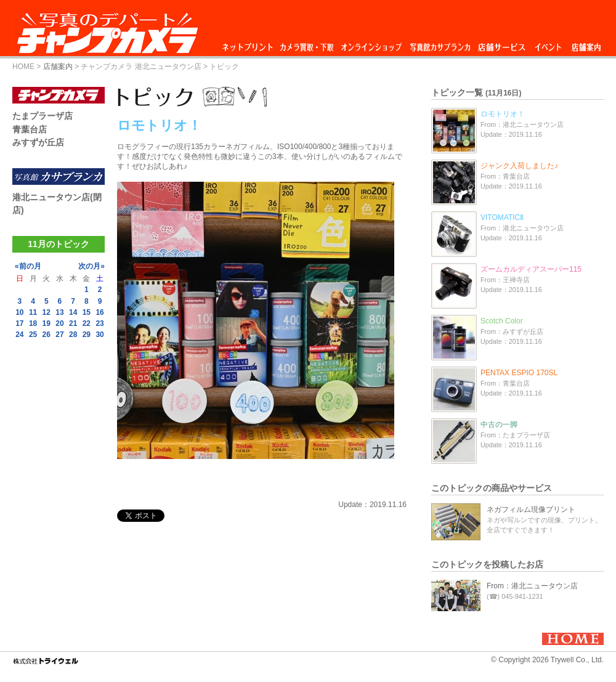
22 (87, 323)
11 (33, 312)
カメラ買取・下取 (307, 44)
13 (59, 312)
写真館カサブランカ (440, 44)
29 (87, 335)
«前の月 (28, 266)
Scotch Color (502, 321)
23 (99, 323)
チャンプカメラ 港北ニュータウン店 (141, 67)
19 (47, 323)
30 (99, 335)
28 (73, 335)
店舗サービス (501, 44)
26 (47, 335)
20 (59, 323)
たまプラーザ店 (43, 116)
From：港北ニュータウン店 (532, 586)
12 (47, 312)
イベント (548, 44)
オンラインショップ (371, 44)
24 (19, 335)
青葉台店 (30, 129)
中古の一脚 (499, 424)
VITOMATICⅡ (502, 217)
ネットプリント (249, 44)
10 (19, 312)
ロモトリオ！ (503, 114)
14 (73, 312)
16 (99, 312)
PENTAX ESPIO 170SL (519, 373)
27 (59, 335)
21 (73, 323)
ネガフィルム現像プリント (531, 509)
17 (19, 323)
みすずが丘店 (38, 142)
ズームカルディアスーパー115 (531, 269)
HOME (23, 67)
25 (33, 335)
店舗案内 (586, 44)
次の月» (91, 266)
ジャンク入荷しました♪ (519, 166)
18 (33, 323)
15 (87, 312)
